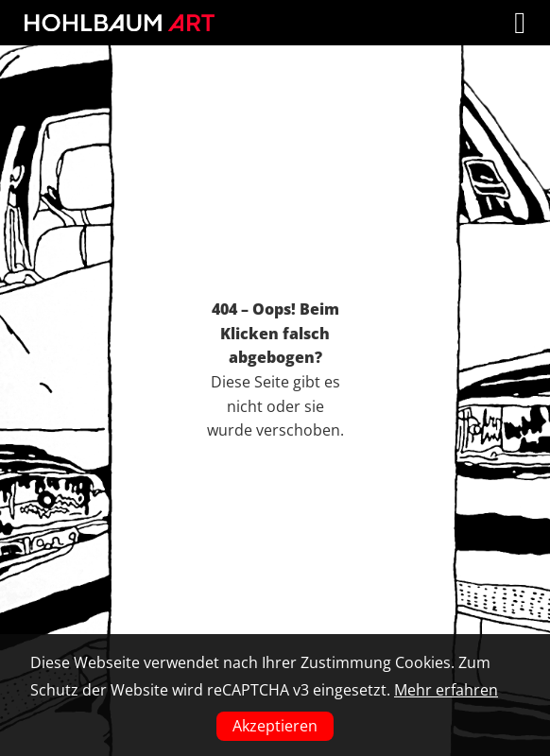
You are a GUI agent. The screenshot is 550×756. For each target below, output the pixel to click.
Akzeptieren (275, 726)
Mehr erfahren (446, 690)
